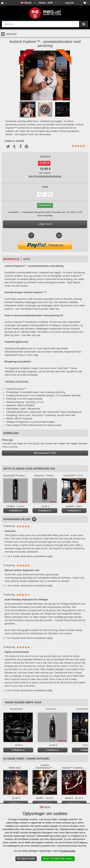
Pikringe (7, 440)
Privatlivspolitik (67, 851)
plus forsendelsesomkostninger (45, 176)
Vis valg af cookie (26, 859)
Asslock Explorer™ (16, 389)
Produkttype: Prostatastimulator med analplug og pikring (36, 392)
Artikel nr (10, 141)
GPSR (26, 259)
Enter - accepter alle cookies (58, 859)
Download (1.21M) (45, 453)
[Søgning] (84, 24)
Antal (45, 187)
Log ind (69, 3)
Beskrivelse (11, 259)
